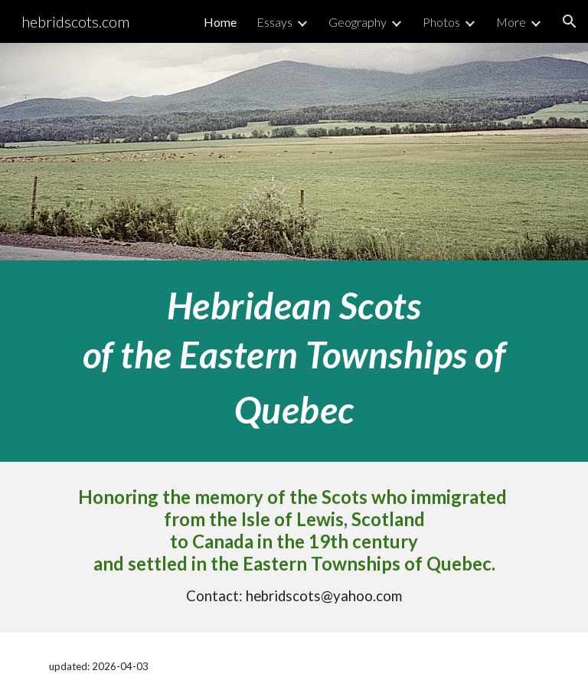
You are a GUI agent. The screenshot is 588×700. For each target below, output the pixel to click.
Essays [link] (274, 22)
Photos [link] (441, 22)
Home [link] (220, 22)
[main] (294, 361)
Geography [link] (358, 22)
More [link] (511, 22)
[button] (570, 21)
